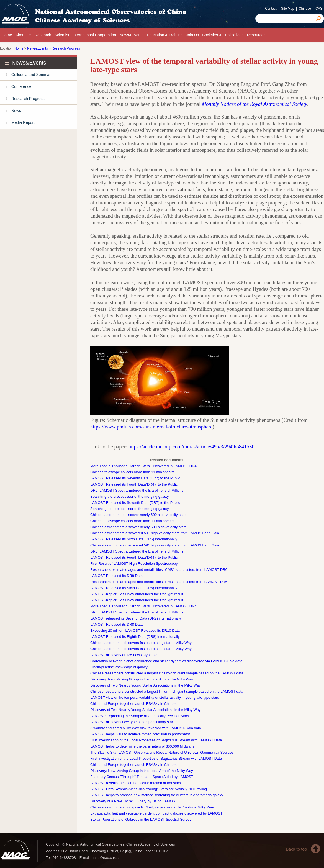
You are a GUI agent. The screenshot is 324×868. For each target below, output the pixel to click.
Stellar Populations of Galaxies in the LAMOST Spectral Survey (141, 819)
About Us (23, 35)
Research (43, 35)
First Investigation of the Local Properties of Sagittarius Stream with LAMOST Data (156, 740)
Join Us (192, 35)
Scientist (62, 35)
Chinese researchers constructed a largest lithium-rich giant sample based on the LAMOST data (167, 673)
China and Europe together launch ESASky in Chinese (134, 704)
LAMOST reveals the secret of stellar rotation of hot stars (136, 783)
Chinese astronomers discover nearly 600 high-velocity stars (138, 515)
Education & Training (165, 35)
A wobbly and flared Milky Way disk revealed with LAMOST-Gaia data (146, 728)
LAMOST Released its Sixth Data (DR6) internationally (134, 539)
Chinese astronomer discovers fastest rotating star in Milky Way (141, 643)
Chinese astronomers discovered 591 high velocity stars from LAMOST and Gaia (155, 533)
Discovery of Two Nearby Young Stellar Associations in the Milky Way (145, 685)
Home (7, 35)
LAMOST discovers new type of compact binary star (132, 722)
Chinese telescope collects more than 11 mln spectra (133, 472)
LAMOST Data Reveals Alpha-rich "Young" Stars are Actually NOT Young (149, 789)
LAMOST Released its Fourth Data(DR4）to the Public (134, 484)
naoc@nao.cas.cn (106, 858)
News (11, 111)
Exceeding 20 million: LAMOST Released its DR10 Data (135, 631)
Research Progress (66, 48)
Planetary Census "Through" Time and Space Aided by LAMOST (142, 777)
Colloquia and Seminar (25, 75)
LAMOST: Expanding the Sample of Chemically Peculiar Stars (140, 716)
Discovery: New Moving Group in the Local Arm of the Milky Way (142, 679)
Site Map (288, 9)
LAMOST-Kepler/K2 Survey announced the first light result (137, 594)
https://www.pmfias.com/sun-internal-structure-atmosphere (151, 427)
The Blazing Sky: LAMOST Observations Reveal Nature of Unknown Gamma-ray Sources (162, 752)
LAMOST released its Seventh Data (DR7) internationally (136, 618)
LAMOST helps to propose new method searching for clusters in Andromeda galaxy (157, 795)
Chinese (305, 9)
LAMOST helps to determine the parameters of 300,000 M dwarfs (142, 746)
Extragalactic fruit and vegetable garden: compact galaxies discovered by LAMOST (156, 813)
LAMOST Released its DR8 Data (116, 576)
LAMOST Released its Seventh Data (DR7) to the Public (135, 478)
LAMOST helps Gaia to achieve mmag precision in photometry (140, 734)
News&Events (131, 35)
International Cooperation (94, 35)
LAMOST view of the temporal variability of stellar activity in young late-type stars (155, 698)
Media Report (17, 123)
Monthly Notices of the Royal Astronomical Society (254, 104)
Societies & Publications (223, 35)
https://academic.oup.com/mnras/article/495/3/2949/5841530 (191, 447)
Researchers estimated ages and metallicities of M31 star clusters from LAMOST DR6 (159, 570)
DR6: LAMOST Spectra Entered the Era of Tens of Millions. (137, 490)
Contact (271, 9)
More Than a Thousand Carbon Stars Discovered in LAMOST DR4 (143, 466)
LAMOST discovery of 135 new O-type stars (125, 655)
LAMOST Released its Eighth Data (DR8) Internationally (135, 637)
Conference (16, 87)
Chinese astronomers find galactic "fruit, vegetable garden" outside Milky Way (152, 807)
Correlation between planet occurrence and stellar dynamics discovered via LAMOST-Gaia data (166, 661)
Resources (256, 35)
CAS (319, 9)
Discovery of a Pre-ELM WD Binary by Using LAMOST (134, 801)
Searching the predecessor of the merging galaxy (129, 496)
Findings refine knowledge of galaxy (119, 667)
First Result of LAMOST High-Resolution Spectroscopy (134, 563)
